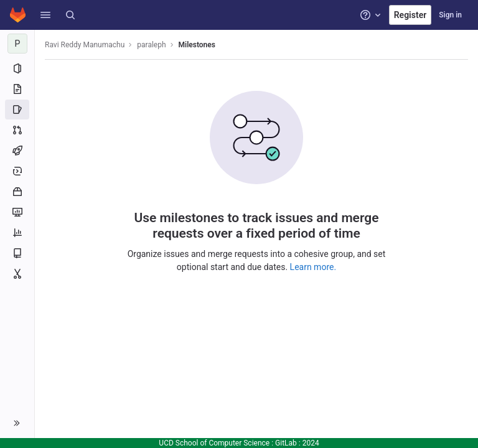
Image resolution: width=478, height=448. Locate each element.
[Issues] (17, 110)
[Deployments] (17, 171)
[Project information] (17, 68)
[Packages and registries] (17, 192)
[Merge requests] (17, 130)
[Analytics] (17, 233)
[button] (45, 15)
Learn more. (313, 267)
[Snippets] (17, 274)
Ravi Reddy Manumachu (85, 45)
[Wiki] (17, 253)
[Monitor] (17, 212)
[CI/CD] (17, 151)
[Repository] (17, 89)
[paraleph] (17, 44)
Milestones (197, 45)
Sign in (450, 15)
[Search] (70, 15)
